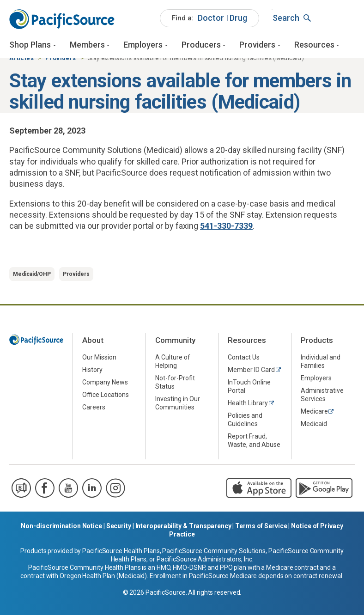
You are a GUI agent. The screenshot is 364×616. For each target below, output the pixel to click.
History (92, 371)
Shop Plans (30, 45)
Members (87, 45)
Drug (238, 18)
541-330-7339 (226, 227)
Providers (257, 45)
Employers (143, 45)
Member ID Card (251, 371)
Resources (314, 45)
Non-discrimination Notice (61, 527)
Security (119, 527)
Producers (201, 45)
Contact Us (244, 359)
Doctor (211, 18)
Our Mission (99, 359)
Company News (105, 384)
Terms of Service (261, 527)
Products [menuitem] (317, 342)
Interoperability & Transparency (183, 527)
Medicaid (314, 425)
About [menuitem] (93, 342)
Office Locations (106, 396)
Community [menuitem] (175, 342)
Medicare (314, 413)
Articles (21, 59)
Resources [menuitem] (247, 342)
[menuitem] (209, 18)
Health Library (248, 404)
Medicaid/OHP (32, 275)
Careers (94, 409)
